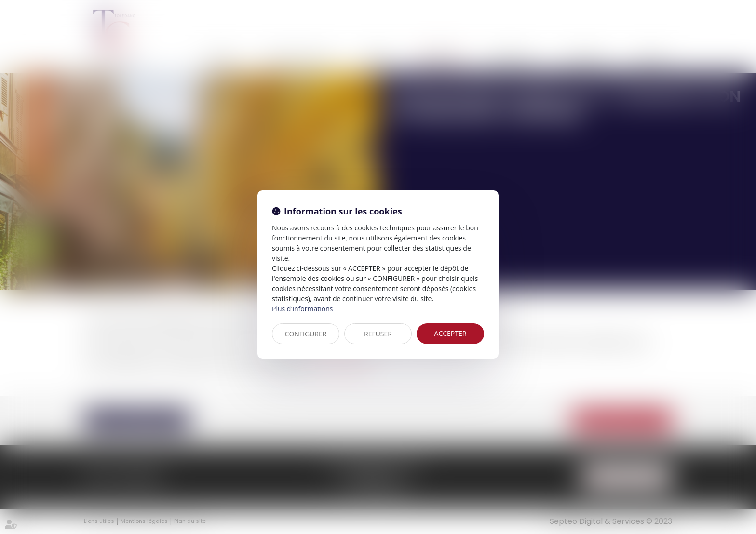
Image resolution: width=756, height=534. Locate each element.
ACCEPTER (451, 333)
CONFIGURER (306, 334)
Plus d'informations (302, 309)
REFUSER (378, 334)
